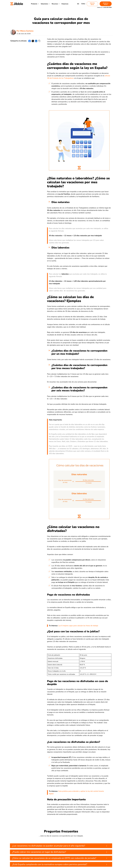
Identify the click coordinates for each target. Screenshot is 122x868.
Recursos (55, 4)
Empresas (65, 4)
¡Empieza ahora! (106, 4)
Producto (34, 4)
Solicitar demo (92, 4)
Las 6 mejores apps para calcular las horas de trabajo (78, 626)
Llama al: (104, 7)
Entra (83, 4)
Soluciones (44, 4)
